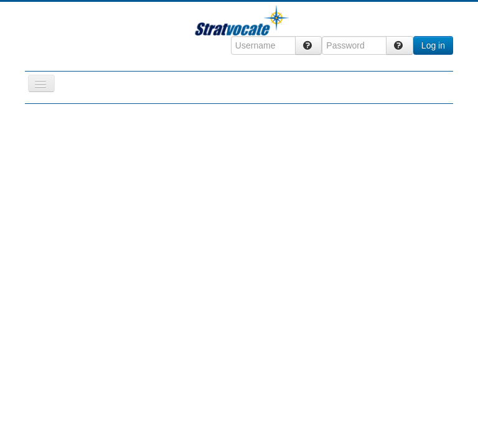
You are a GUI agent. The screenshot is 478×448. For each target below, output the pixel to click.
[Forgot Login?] (309, 45)
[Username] (263, 45)
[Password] (354, 45)
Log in (433, 45)
